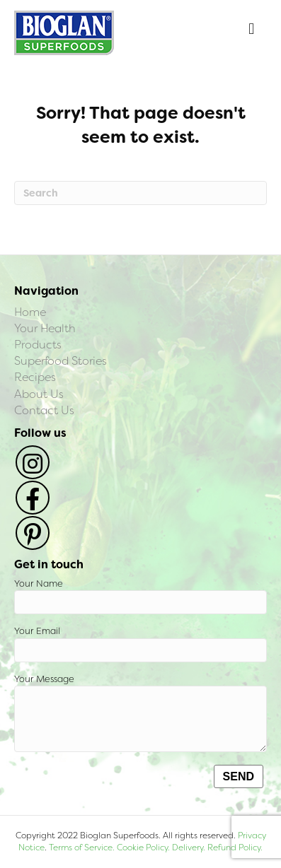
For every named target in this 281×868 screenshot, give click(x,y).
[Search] (140, 193)
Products (38, 345)
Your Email (140, 644)
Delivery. (189, 848)
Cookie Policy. (143, 848)
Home (30, 312)
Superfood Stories (61, 361)
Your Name (140, 596)
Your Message (140, 713)
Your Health (45, 328)
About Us (39, 394)
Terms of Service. (82, 848)
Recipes (35, 377)
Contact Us (44, 410)
